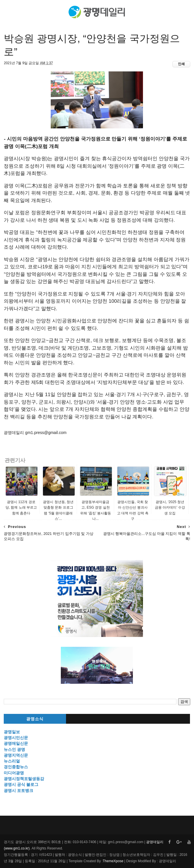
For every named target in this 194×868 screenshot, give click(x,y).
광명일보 (12, 732)
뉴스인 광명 (14, 749)
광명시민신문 (16, 738)
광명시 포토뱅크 (18, 791)
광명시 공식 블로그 (21, 784)
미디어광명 (14, 773)
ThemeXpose (113, 861)
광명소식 (35, 719)
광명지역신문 (16, 755)
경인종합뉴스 (16, 767)
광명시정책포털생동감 (24, 779)
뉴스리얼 (12, 761)
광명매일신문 (16, 743)
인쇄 (181, 64)
